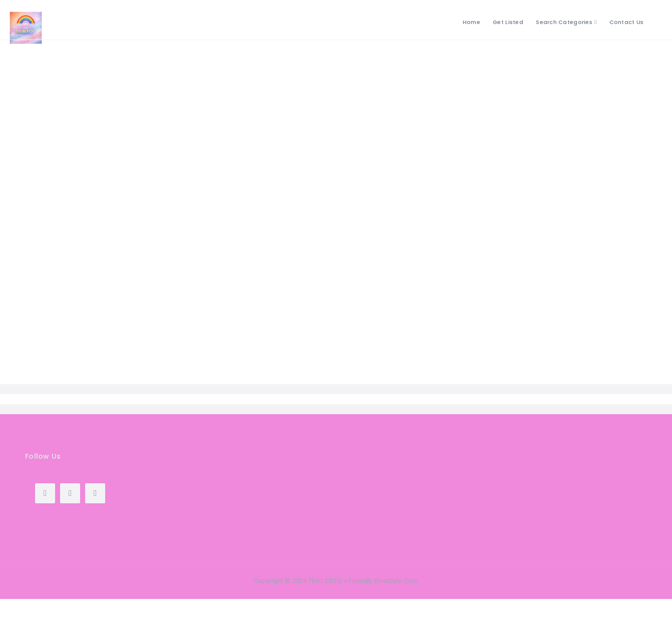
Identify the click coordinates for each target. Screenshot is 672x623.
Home (471, 22)
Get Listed (508, 22)
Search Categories (564, 22)
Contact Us (627, 22)
